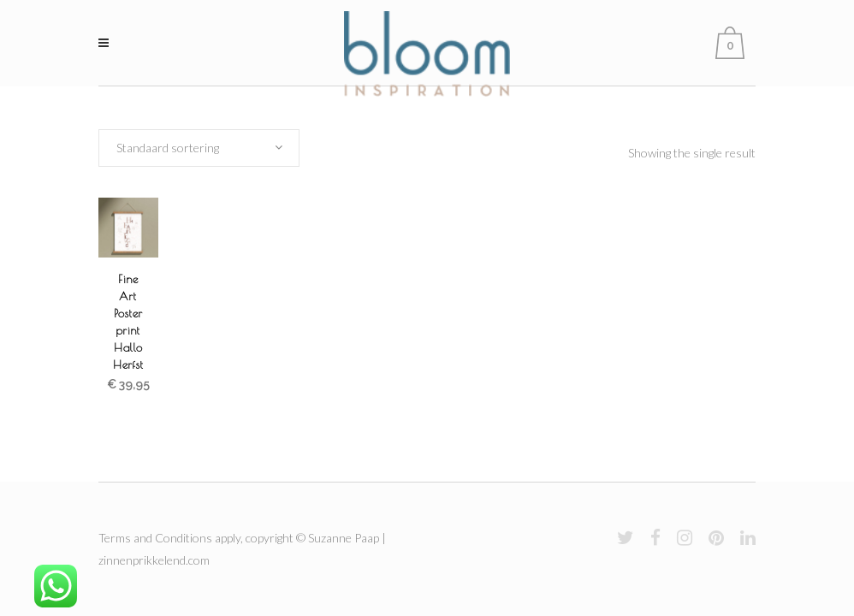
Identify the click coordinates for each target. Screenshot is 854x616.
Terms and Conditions (155, 538)
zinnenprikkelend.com (154, 560)
